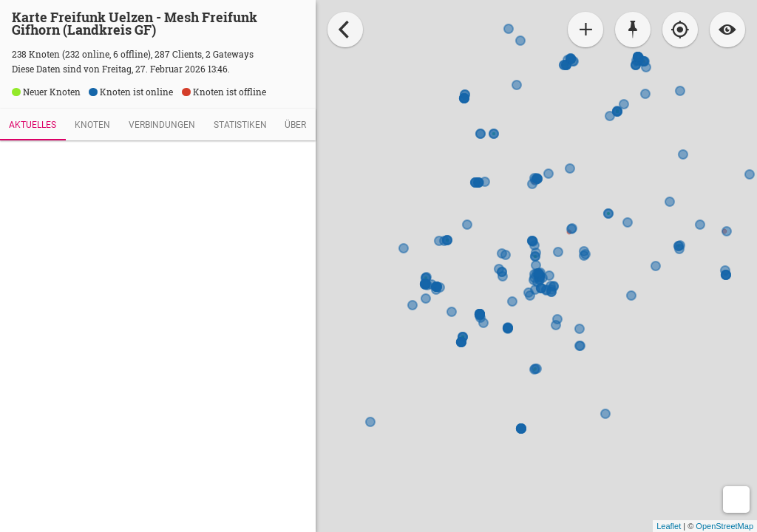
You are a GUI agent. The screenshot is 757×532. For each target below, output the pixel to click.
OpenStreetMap (724, 526)
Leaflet (669, 526)
